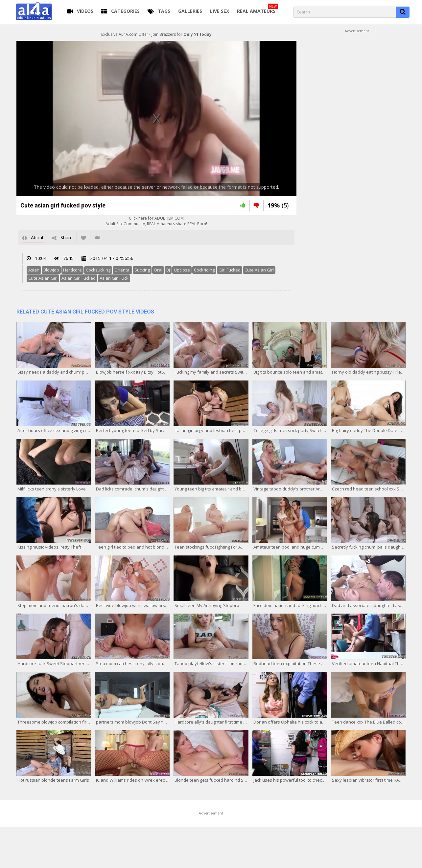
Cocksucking (98, 270)
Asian (34, 270)
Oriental (122, 270)
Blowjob (51, 270)
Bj (168, 270)
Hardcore (72, 270)
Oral (158, 270)
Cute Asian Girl (259, 270)
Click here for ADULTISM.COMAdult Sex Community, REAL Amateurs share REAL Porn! (156, 221)
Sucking (142, 270)
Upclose (182, 270)
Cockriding (204, 270)
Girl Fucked (230, 270)
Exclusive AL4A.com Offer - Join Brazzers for (156, 34)
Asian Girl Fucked (79, 278)
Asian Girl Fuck (114, 278)
